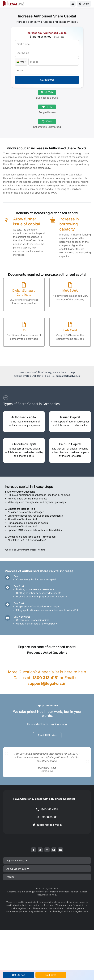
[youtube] (54, 850)
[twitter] (40, 850)
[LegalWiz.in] (14, 2)
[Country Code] (21, 62)
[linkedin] (60, 850)
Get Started (47, 80)
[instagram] (47, 850)
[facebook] (34, 850)
